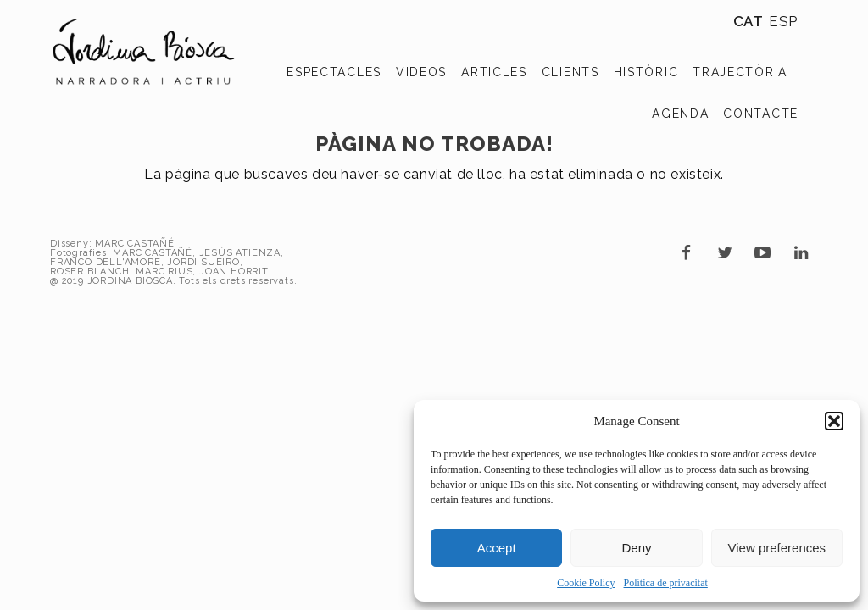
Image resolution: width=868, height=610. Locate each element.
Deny (636, 548)
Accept (497, 548)
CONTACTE (761, 114)
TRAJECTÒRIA (740, 72)
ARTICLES (494, 72)
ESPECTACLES (334, 72)
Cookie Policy (586, 583)
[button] (834, 421)
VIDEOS (421, 72)
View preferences (777, 548)
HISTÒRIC (646, 72)
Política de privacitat (666, 583)
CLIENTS (570, 72)
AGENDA (680, 114)
